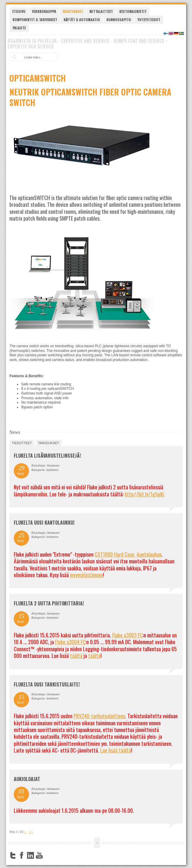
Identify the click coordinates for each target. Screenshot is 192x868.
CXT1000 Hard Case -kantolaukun (128, 554)
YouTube (39, 855)
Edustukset (73, 11)
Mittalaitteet (101, 11)
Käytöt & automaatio (82, 20)
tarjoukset (49, 443)
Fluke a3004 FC (70, 642)
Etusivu (19, 11)
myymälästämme (86, 575)
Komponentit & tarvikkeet (35, 20)
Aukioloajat (27, 779)
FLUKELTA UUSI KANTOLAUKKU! (44, 523)
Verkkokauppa (44, 11)
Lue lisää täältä (116, 750)
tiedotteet (22, 443)
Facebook (22, 855)
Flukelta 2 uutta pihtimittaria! (49, 603)
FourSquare (48, 855)
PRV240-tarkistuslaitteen (99, 716)
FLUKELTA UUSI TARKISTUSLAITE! (47, 684)
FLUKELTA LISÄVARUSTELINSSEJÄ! (47, 456)
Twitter (13, 855)
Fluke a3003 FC (128, 635)
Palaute (19, 28)
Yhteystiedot (149, 20)
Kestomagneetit (133, 11)
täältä (76, 656)
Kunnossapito (119, 20)
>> (31, 832)
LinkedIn (30, 855)
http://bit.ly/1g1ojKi (145, 494)
